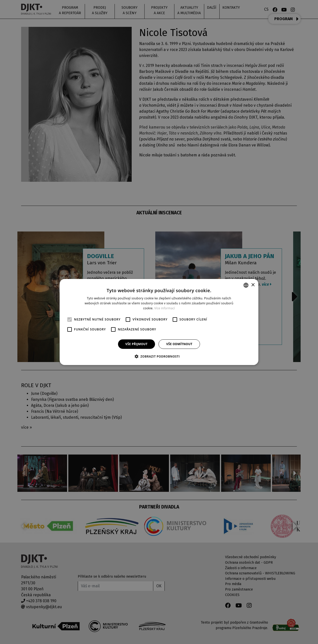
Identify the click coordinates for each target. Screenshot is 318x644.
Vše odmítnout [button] (179, 344)
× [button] (253, 285)
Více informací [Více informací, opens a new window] (165, 308)
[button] (159, 356)
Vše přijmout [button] (137, 344)
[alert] (159, 322)
